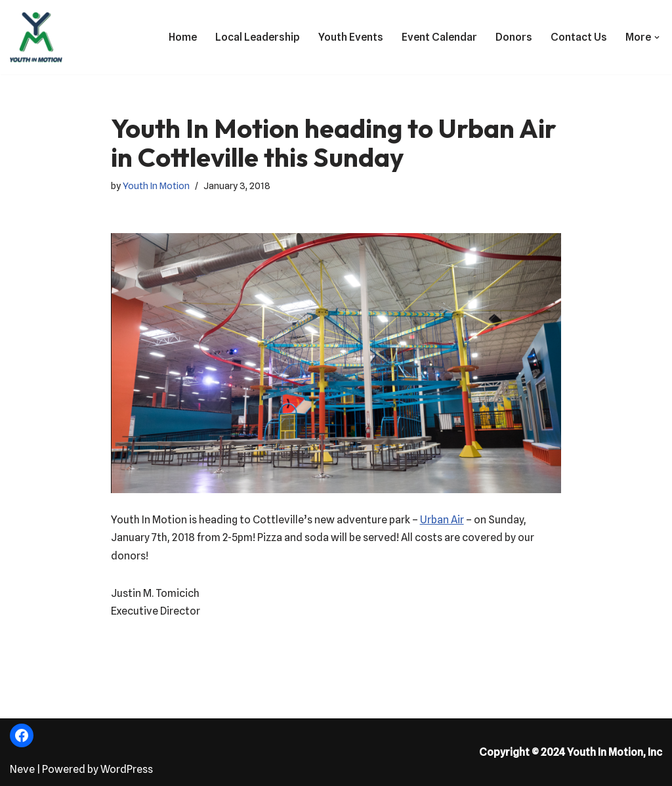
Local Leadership (258, 37)
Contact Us (579, 37)
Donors (514, 37)
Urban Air (442, 520)
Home (183, 37)
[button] (657, 37)
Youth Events (351, 37)
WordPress (127, 769)
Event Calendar (439, 37)
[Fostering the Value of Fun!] (36, 37)
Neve (22, 769)
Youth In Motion (156, 186)
